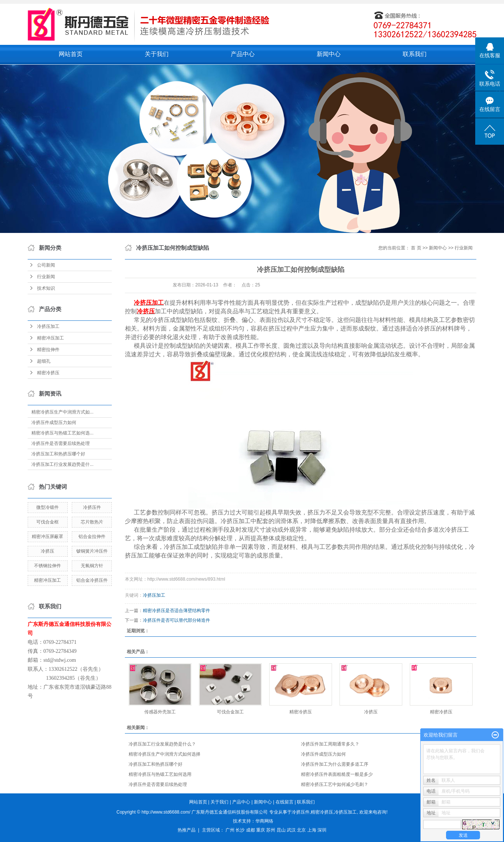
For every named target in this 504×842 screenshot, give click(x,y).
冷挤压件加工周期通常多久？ (330, 744)
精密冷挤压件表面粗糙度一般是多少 (337, 774)
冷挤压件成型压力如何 (54, 422)
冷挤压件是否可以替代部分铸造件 (176, 620)
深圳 (322, 830)
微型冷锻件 (47, 507)
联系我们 (415, 54)
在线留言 (285, 802)
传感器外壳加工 (160, 712)
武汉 (291, 830)
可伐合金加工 (230, 712)
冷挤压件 (92, 507)
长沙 (240, 830)
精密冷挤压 (48, 373)
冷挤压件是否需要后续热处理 (61, 443)
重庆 (261, 830)
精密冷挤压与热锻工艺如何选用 (160, 774)
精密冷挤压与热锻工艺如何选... (62, 433)
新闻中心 (329, 54)
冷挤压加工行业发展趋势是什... (62, 464)
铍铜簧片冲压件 (92, 551)
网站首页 (71, 54)
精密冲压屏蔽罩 (47, 537)
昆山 (281, 830)
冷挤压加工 (48, 326)
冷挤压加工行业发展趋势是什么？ (162, 744)
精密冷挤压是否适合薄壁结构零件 (176, 611)
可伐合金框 (47, 522)
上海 (312, 830)
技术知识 (46, 288)
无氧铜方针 (92, 566)
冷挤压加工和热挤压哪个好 (58, 454)
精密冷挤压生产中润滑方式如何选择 (165, 754)
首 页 (416, 248)
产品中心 (243, 54)
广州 (230, 830)
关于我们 (157, 54)
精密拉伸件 (48, 350)
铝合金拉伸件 (92, 537)
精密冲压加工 (50, 338)
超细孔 (44, 361)
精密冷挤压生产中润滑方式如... (62, 412)
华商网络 (264, 821)
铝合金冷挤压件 (92, 580)
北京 (301, 830)
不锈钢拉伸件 (47, 566)
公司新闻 (46, 265)
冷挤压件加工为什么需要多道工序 (335, 764)
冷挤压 (47, 551)
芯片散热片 (92, 522)
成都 (251, 830)
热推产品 (187, 830)
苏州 (271, 830)
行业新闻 (46, 277)
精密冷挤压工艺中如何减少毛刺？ (335, 784)
